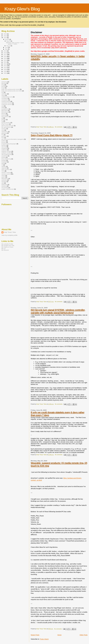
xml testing (5, 188)
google (4, 120)
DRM (3, 107)
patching (4, 133)
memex (4, 129)
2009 (5, 69)
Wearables (5, 178)
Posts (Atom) (44, 639)
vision (3, 175)
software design (6, 151)
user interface (6, 169)
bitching (4, 83)
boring (3, 86)
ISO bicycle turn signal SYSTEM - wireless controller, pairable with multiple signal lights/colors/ (58, 311)
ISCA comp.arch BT (7, 126)
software (4, 150)
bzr (2, 92)
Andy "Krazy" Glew (10, 232)
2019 (5, 51)
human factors (6, 123)
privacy (4, 142)
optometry (5, 132)
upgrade (4, 168)
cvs (3, 106)
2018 (5, 53)
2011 (5, 66)
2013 (5, 62)
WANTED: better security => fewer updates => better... (15, 43)
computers (5, 100)
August (7, 39)
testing (4, 157)
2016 (5, 56)
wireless (4, 186)
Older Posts (84, 635)
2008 (5, 71)
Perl (3, 138)
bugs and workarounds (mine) (10, 89)
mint (3, 130)
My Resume (5, 250)
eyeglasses (5, 109)
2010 (5, 68)
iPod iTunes (5, 124)
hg (2, 121)
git (2, 118)
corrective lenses (7, 103)
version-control (6, 174)
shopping (4, 148)
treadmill (4, 162)
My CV (4, 248)
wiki (3, 183)
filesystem (5, 110)
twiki (3, 163)
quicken (4, 145)
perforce (4, 136)
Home (60, 635)
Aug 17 (8, 41)
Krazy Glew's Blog (22, 9)
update (4, 166)
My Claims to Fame (7, 247)
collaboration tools (7, 97)
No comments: (59, 127)
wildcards (4, 185)
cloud (3, 95)
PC (2, 135)
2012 (5, 64)
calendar (4, 94)
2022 (5, 36)
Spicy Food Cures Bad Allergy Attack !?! (52, 135)
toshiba (4, 160)
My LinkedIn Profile (7, 244)
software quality (6, 153)
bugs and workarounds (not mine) (12, 91)
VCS (3, 171)
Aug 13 (8, 46)
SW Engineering (6, 154)
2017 (5, 55)
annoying (4, 82)
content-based (6, 101)
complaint (4, 98)
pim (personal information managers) (13, 139)
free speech (5, 116)
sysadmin (4, 156)
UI (2, 165)
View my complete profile (9, 235)
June (7, 47)
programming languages (9, 144)
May (6, 49)
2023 (5, 34)
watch (3, 177)
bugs (3, 88)
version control (6, 172)
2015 (5, 58)
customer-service (7, 104)
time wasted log (6, 159)
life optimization (6, 127)
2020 (5, 38)
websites (4, 180)
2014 (5, 60)
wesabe (4, 181)
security (4, 147)
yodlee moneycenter (8, 189)
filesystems (5, 112)
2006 (5, 73)
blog (3, 85)
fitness (3, 113)
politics (4, 141)
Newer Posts (35, 635)
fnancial (4, 115)
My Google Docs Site (8, 245)
